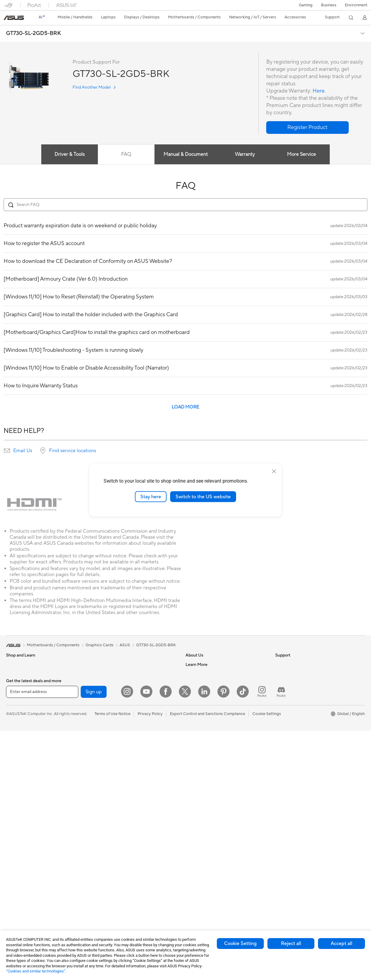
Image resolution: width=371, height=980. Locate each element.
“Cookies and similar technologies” (36, 971)
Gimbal (101, 909)
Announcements (200, 682)
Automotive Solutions (295, 728)
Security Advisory (201, 791)
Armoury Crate (289, 755)
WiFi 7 (100, 710)
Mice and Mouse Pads (114, 828)
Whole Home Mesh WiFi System (123, 737)
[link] (14, 18)
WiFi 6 (100, 719)
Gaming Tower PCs (23, 801)
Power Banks (106, 891)
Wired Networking (111, 755)
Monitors (14, 765)
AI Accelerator (108, 682)
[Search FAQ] (185, 205)
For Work (14, 710)
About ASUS (197, 664)
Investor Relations (202, 692)
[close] (274, 471)
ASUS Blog (285, 746)
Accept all (341, 944)
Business (329, 5)
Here (319, 91)
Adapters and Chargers (115, 873)
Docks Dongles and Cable (118, 882)
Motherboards (19, 865)
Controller (104, 900)
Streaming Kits (108, 846)
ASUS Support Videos (205, 800)
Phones (13, 674)
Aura (279, 764)
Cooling (13, 892)
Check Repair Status (204, 746)
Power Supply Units (23, 901)
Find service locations (73, 451)
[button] (306, 5)
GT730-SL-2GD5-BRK (34, 33)
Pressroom (195, 701)
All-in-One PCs (19, 783)
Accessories (17, 683)
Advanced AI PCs (291, 701)
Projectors (15, 774)
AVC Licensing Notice (295, 737)
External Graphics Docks (117, 673)
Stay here (151, 496)
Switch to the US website (203, 496)
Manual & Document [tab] (186, 154)
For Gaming (16, 737)
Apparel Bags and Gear (115, 855)
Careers (193, 673)
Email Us (23, 451)
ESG (279, 664)
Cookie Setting (240, 944)
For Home (15, 701)
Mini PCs (14, 819)
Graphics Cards (20, 874)
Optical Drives (19, 910)
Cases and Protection (114, 864)
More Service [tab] (302, 154)
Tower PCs (16, 792)
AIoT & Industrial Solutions (118, 773)
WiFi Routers (106, 728)
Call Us (192, 782)
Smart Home (106, 800)
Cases (11, 883)
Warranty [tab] (245, 154)
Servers (101, 791)
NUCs (11, 810)
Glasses (13, 846)
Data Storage (107, 664)
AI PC (280, 692)
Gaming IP (104, 918)
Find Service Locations (206, 755)
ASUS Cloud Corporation (208, 719)
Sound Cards (106, 692)
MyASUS (194, 809)
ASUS (125, 645)
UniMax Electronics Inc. (206, 728)
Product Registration (204, 764)
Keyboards (104, 819)
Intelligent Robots (111, 764)
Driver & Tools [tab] (70, 154)
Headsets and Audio (112, 837)
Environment (356, 5)
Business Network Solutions (119, 746)
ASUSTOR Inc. (198, 710)
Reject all (291, 944)
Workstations (18, 828)
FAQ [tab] (126, 154)
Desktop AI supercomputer (119, 782)
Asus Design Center (293, 710)
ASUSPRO (285, 719)
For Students (17, 728)
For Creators (17, 719)
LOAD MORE (185, 407)
